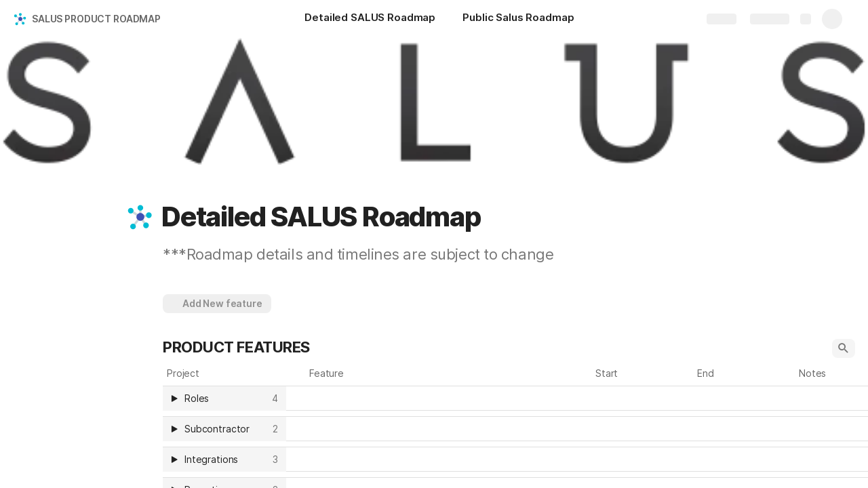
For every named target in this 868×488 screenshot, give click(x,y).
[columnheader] (224, 398)
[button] (140, 217)
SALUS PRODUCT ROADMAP (96, 19)
